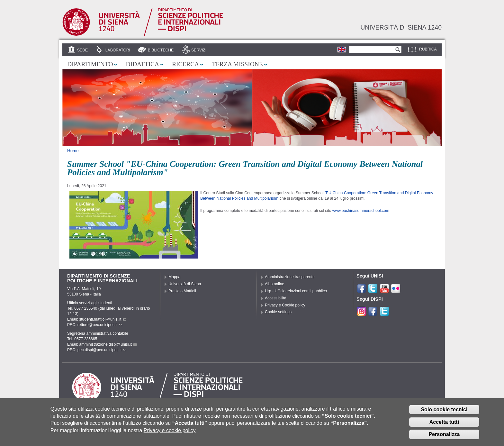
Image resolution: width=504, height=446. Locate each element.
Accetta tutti (444, 426)
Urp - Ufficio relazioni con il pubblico (296, 291)
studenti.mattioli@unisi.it (103, 319)
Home (73, 151)
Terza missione (237, 64)
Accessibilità (276, 298)
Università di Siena (185, 284)
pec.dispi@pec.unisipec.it (102, 350)
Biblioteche (161, 50)
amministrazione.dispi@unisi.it (108, 344)
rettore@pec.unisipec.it (100, 325)
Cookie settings (278, 312)
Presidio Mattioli (182, 291)
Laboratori (118, 50)
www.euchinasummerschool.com (361, 211)
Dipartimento (90, 64)
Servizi (199, 50)
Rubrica (428, 49)
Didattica (142, 64)
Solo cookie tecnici (444, 413)
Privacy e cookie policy (170, 434)
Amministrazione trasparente (290, 277)
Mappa (174, 277)
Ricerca (185, 64)
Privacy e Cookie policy (285, 305)
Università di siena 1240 (401, 27)
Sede (82, 50)
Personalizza (444, 438)
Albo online (274, 284)
